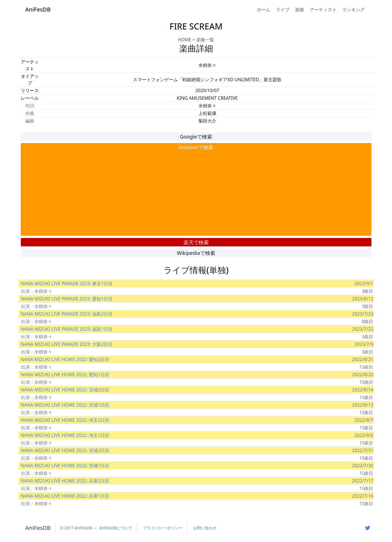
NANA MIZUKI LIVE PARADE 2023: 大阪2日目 (67, 344)
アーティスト (323, 10)
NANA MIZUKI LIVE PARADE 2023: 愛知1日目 (67, 299)
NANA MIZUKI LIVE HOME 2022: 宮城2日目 (65, 390)
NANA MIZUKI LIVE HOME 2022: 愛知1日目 (65, 375)
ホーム (264, 10)
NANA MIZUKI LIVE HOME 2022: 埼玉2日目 (65, 420)
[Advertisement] (196, 193)
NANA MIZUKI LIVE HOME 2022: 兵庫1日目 (65, 496)
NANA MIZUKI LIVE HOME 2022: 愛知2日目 (65, 359)
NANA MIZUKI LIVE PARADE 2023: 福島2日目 (67, 314)
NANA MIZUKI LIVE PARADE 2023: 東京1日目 (67, 284)
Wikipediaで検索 (196, 253)
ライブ (283, 10)
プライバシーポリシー (163, 528)
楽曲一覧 (205, 40)
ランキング (354, 10)
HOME (185, 40)
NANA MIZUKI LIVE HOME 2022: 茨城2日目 (65, 450)
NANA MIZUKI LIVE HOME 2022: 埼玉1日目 (65, 435)
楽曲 (300, 10)
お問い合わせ (205, 528)
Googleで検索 (196, 137)
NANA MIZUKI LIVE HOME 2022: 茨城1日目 (65, 466)
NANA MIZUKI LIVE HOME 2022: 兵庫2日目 (65, 481)
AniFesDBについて (116, 528)
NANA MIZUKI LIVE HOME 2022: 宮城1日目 (65, 405)
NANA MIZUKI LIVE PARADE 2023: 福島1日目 (67, 329)
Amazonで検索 (196, 147)
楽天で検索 (196, 242)
